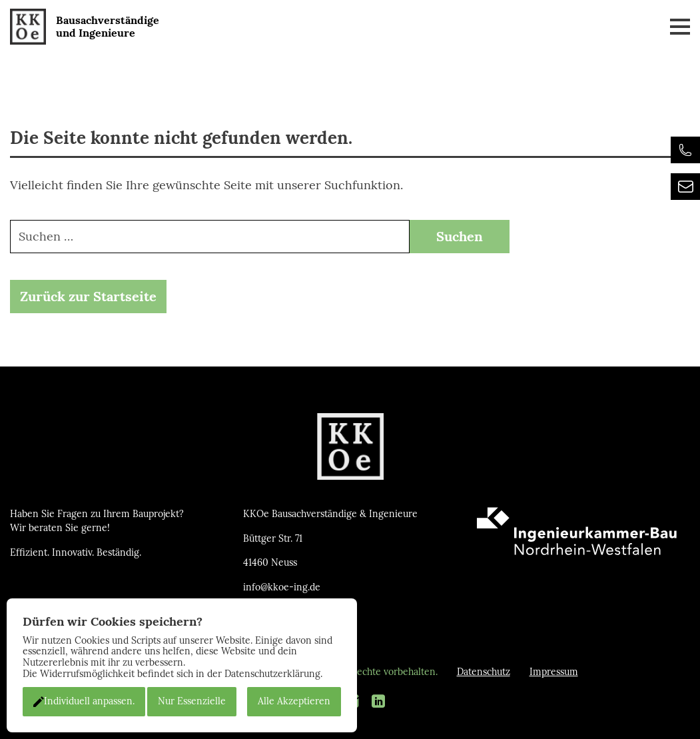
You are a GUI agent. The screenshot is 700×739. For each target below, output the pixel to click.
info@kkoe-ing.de (282, 587)
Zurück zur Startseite (88, 296)
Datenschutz (484, 672)
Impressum (554, 672)
